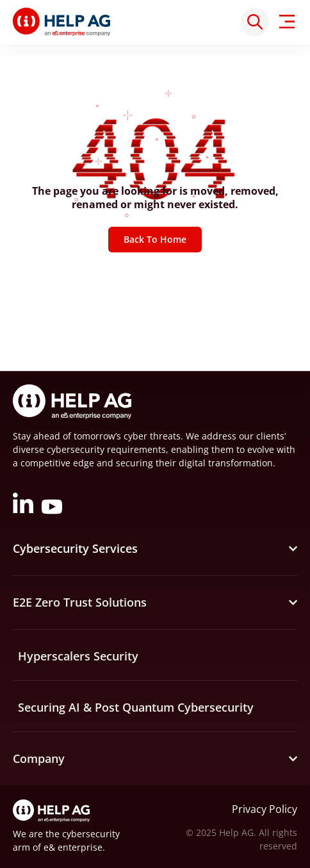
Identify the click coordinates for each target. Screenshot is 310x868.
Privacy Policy (265, 809)
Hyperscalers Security (78, 656)
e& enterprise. (74, 847)
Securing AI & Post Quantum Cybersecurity (136, 707)
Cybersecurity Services (75, 548)
